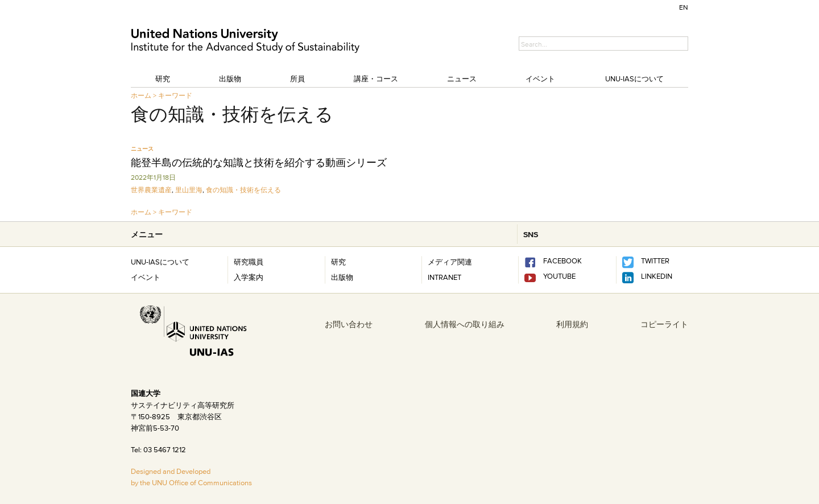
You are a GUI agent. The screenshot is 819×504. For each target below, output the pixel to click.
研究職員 (249, 262)
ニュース (462, 79)
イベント (540, 79)
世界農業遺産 (151, 190)
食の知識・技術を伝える (243, 190)
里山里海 (189, 190)
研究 (163, 79)
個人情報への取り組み (465, 324)
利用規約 (572, 324)
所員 (297, 79)
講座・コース (376, 79)
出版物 (230, 79)
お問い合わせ (349, 324)
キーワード (175, 95)
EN (684, 7)
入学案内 (249, 277)
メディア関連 (450, 262)
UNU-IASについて (634, 79)
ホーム (141, 95)
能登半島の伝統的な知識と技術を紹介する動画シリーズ (259, 163)
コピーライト (664, 324)
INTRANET (444, 277)
